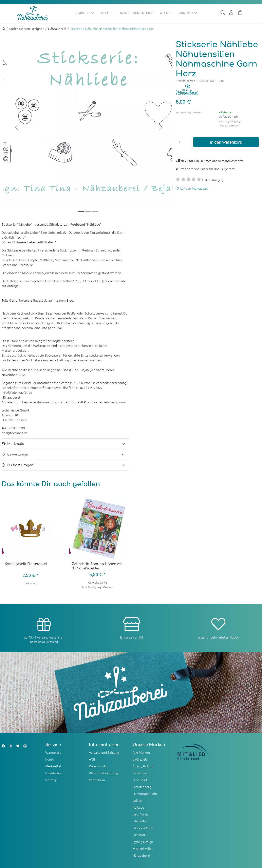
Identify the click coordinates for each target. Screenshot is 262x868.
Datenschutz (98, 766)
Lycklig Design (143, 842)
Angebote (188, 13)
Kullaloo (138, 807)
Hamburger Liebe (145, 793)
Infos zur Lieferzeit (229, 125)
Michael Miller (143, 848)
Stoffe (107, 13)
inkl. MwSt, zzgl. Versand (189, 112)
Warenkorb (53, 752)
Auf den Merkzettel (192, 188)
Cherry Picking (143, 766)
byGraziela (140, 759)
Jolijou (137, 800)
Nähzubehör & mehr (137, 13)
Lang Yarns (140, 814)
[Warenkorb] (240, 13)
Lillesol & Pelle (143, 828)
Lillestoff (139, 835)
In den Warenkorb (226, 142)
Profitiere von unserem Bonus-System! (205, 169)
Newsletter (53, 773)
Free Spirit (140, 780)
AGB (92, 759)
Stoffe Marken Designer (26, 29)
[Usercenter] (231, 13)
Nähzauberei (57, 29)
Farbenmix (140, 773)
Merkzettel (53, 766)
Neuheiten (85, 13)
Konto (50, 759)
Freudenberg (142, 787)
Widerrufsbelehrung (104, 773)
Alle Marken (141, 752)
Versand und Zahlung (104, 752)
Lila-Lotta (139, 821)
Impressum (97, 780)
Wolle (166, 13)
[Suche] (223, 13)
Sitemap (51, 780)
